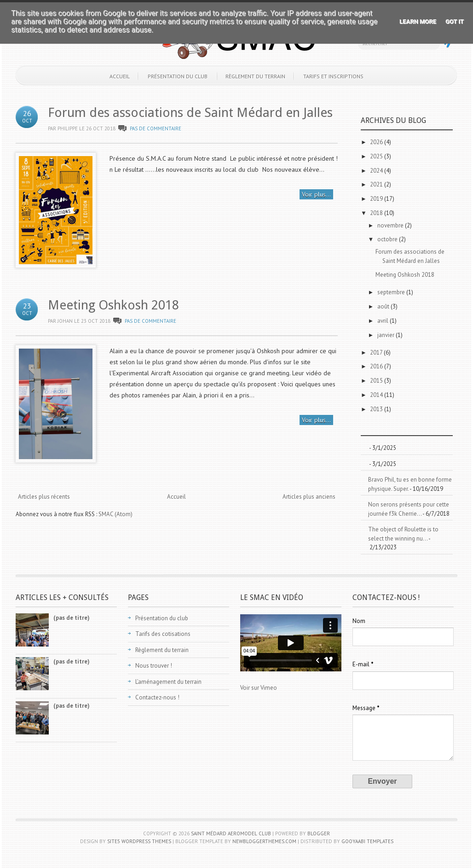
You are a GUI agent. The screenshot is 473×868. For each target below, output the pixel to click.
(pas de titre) (72, 618)
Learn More (418, 21)
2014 (377, 395)
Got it (455, 21)
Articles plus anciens (309, 497)
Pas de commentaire (156, 128)
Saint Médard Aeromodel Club (231, 833)
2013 (377, 409)
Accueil (120, 76)
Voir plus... (316, 194)
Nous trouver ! (154, 666)
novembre (391, 225)
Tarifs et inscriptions (333, 76)
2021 (377, 184)
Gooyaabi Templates (367, 841)
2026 (377, 142)
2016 (377, 366)
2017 (377, 352)
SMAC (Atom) (115, 514)
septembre (392, 292)
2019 (377, 199)
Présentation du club (178, 76)
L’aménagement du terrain (168, 682)
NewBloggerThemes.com (264, 841)
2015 (377, 381)
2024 (377, 171)
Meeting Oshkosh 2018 (113, 305)
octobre (388, 239)
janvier (386, 335)
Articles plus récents (44, 497)
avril (384, 321)
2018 (377, 213)
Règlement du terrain (255, 76)
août (384, 306)
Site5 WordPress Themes (139, 841)
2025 (377, 156)
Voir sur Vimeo (259, 688)
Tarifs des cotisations (163, 634)
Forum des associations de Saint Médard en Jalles (190, 113)
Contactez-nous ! (157, 697)
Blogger (319, 833)
